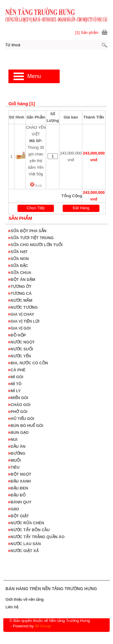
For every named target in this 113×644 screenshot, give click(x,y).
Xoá (36, 185)
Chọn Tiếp (36, 208)
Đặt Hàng (81, 208)
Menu (34, 76)
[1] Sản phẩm (87, 33)
